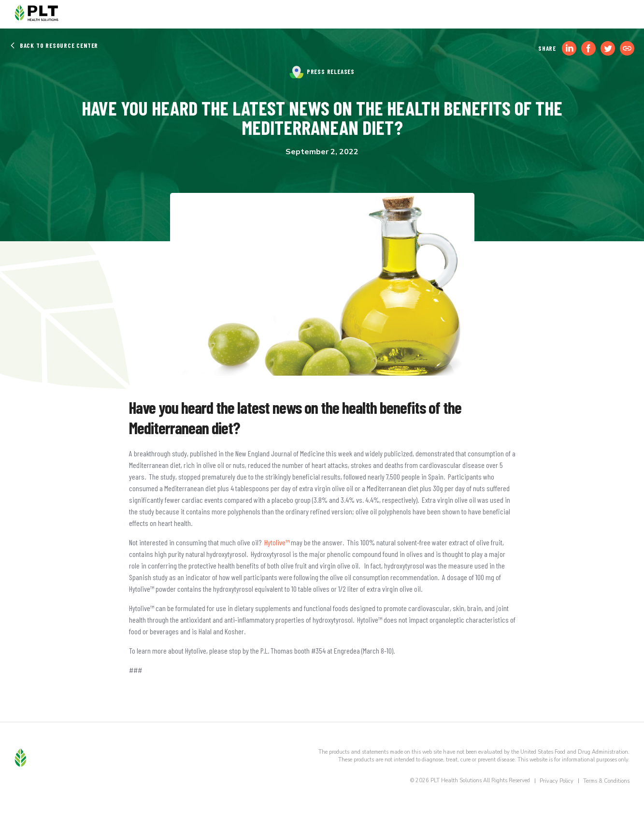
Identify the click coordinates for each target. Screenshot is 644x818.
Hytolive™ (277, 542)
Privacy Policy (557, 781)
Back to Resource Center (54, 45)
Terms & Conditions (606, 781)
